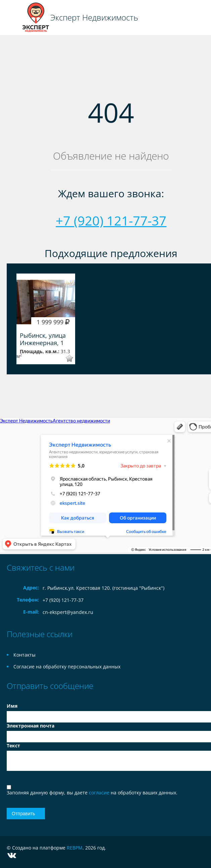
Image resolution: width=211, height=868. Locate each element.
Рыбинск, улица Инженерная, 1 (43, 339)
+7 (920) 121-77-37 (111, 220)
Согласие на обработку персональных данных (67, 667)
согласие (100, 793)
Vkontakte (12, 855)
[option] (46, 319)
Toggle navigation (13, 18)
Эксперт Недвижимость (94, 17)
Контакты (24, 655)
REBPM (75, 848)
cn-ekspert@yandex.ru (68, 612)
